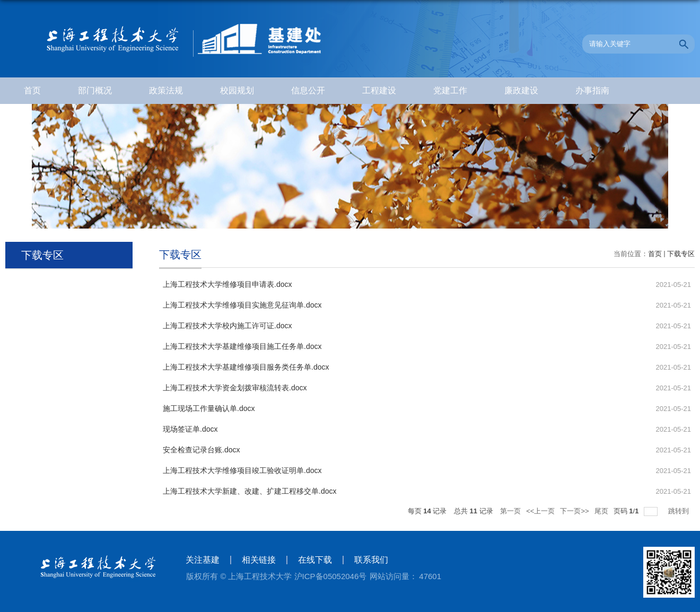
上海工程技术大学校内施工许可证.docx (227, 326)
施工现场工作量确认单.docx (209, 408)
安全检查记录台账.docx (201, 450)
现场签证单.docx (190, 429)
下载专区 (681, 254)
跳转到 (680, 511)
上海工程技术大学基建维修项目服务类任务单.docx (246, 367)
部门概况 (95, 90)
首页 (32, 90)
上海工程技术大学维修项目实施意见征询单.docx (242, 305)
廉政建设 (521, 90)
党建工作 (450, 90)
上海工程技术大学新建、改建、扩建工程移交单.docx (250, 491)
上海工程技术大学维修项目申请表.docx (227, 284)
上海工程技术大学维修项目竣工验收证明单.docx (242, 470)
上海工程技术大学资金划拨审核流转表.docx (235, 388)
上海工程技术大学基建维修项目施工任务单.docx (242, 346)
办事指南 (592, 90)
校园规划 (237, 90)
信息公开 (308, 90)
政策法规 (166, 90)
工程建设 (379, 90)
